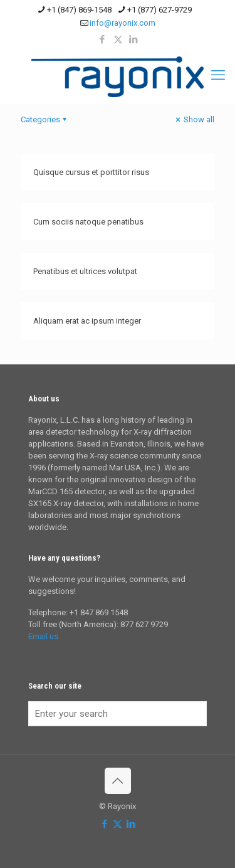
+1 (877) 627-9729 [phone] (159, 10)
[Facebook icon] (102, 40)
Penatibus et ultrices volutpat (85, 271)
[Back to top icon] (118, 781)
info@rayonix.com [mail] (123, 23)
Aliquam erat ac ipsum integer (87, 321)
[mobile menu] (218, 75)
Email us (43, 636)
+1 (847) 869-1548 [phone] (79, 10)
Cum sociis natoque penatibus (88, 222)
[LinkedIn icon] (134, 40)
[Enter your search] (118, 714)
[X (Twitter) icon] (118, 40)
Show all (194, 119)
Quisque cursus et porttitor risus (91, 172)
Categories (44, 119)
